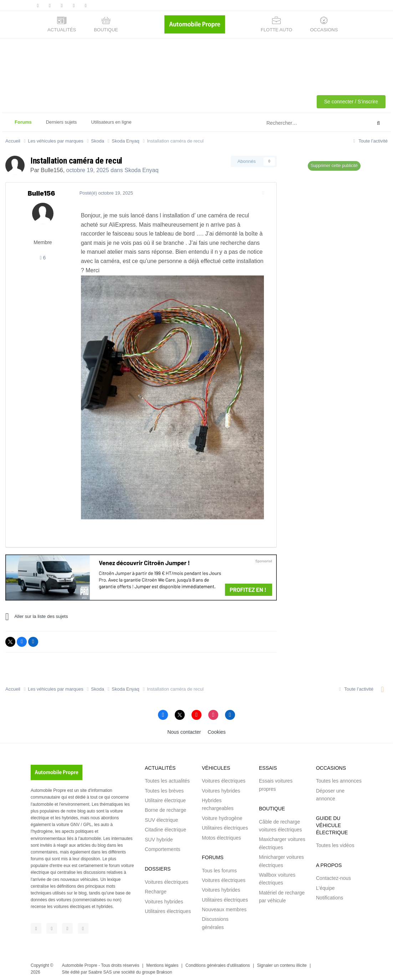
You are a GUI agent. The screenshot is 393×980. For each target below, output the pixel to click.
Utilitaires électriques (168, 908)
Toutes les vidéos (335, 842)
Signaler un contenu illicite (282, 963)
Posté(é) (104, 193)
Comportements (163, 846)
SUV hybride (159, 837)
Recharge (156, 889)
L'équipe (325, 885)
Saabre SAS (100, 969)
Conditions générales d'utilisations (218, 963)
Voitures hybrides (164, 899)
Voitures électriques (167, 879)
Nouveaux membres (224, 907)
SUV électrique (161, 817)
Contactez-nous (333, 875)
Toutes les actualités (167, 778)
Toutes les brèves (164, 788)
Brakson (164, 969)
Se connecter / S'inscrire (351, 102)
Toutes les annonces (339, 778)
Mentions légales (162, 963)
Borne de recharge (165, 808)
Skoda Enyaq (141, 170)
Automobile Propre (80, 963)
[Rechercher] (301, 123)
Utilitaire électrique (165, 798)
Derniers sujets (62, 122)
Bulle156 (52, 170)
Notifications (330, 895)
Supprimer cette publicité (334, 166)
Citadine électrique (165, 827)
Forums (23, 125)
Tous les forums (219, 868)
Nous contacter (184, 729)
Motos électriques (221, 835)
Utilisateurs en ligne (111, 122)
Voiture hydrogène (222, 815)
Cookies (217, 729)
